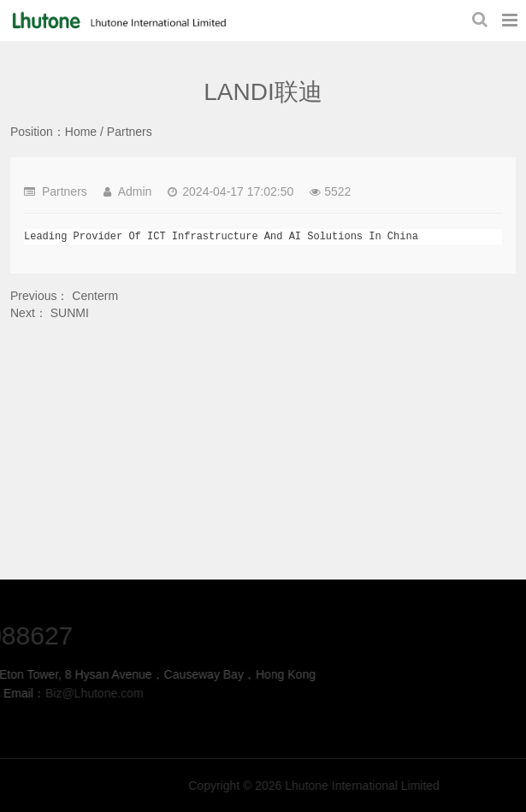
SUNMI (70, 313)
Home (81, 132)
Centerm (95, 296)
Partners (130, 132)
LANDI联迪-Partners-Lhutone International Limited (118, 21)
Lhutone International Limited (422, 786)
